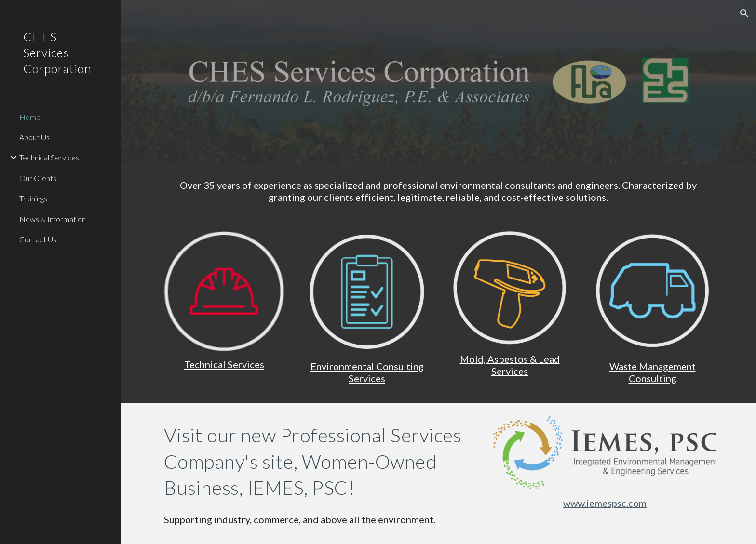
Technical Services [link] (49, 157)
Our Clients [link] (38, 178)
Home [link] (30, 117)
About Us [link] (34, 137)
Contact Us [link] (38, 239)
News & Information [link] (53, 219)
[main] (438, 191)
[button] (744, 13)
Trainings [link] (33, 198)
